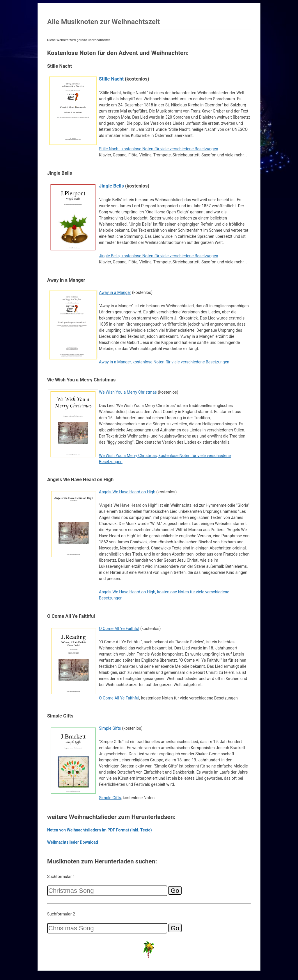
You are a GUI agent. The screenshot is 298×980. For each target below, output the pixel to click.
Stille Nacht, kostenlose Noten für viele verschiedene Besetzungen (159, 149)
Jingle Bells (111, 186)
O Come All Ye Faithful (119, 629)
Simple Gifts (110, 728)
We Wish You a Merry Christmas (128, 392)
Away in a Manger (115, 292)
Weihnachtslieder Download (73, 842)
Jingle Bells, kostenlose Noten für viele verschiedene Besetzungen (159, 256)
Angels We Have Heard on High (127, 492)
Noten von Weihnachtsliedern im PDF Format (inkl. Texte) (100, 830)
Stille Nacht (111, 79)
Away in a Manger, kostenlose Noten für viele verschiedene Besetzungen (164, 362)
